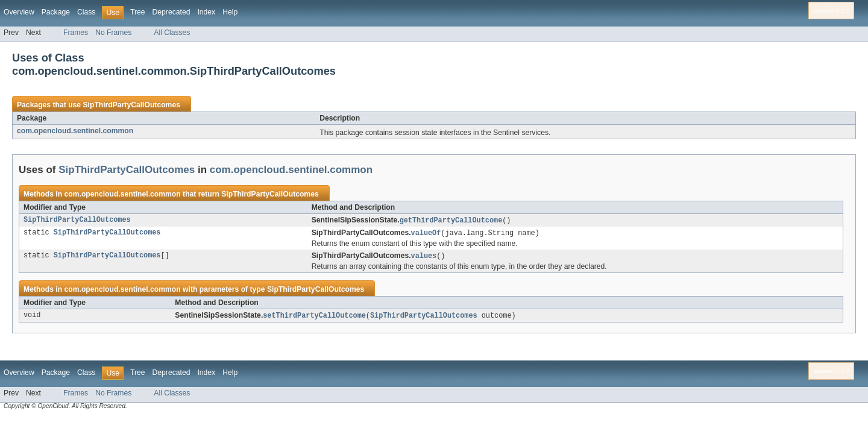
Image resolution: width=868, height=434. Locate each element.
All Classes (172, 33)
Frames (76, 33)
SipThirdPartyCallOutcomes (131, 105)
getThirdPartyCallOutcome (451, 221)
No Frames (113, 33)
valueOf (426, 234)
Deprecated (171, 12)
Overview (19, 12)
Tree (138, 12)
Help (230, 12)
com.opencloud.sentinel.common (75, 131)
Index (206, 12)
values (424, 257)
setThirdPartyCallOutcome (314, 318)
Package (56, 12)
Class (86, 12)
